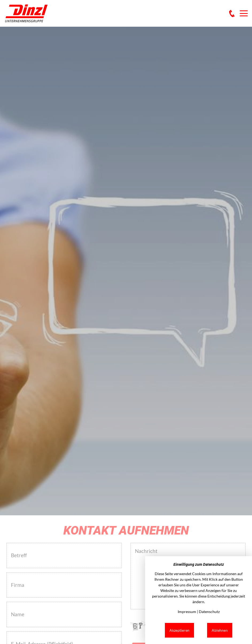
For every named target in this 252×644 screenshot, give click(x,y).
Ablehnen (220, 630)
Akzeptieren (179, 630)
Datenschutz (209, 612)
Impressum (187, 612)
